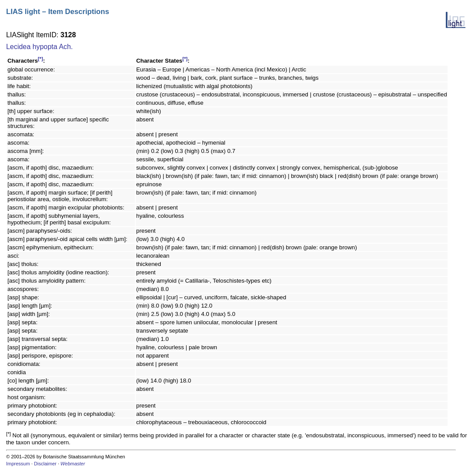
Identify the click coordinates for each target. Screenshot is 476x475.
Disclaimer (45, 464)
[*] (40, 59)
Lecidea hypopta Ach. (39, 47)
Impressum (18, 464)
